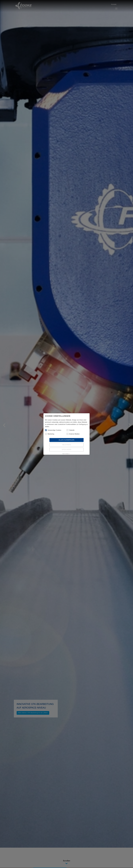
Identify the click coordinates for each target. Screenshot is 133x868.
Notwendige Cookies (53, 430)
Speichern (66, 450)
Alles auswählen (66, 440)
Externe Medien (73, 434)
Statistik (70, 430)
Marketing (50, 434)
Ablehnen (66, 445)
